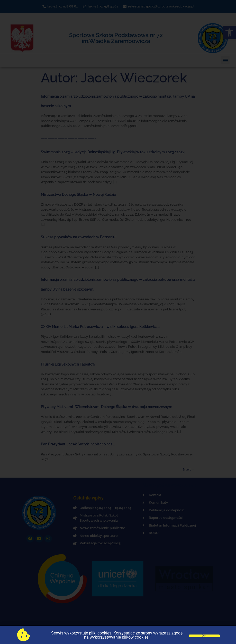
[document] (118, 322)
